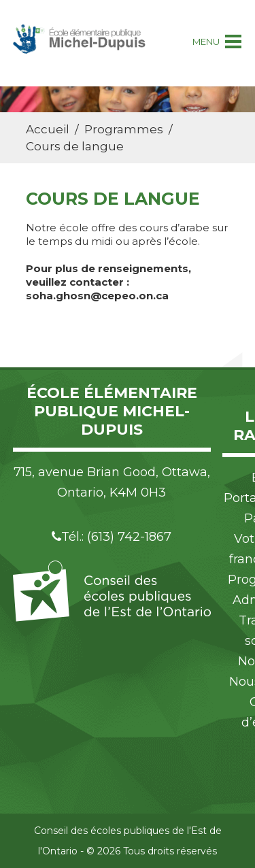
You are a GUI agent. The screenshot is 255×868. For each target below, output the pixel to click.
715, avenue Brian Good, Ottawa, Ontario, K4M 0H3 (112, 482)
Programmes (124, 129)
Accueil (48, 129)
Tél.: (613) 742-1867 (112, 537)
